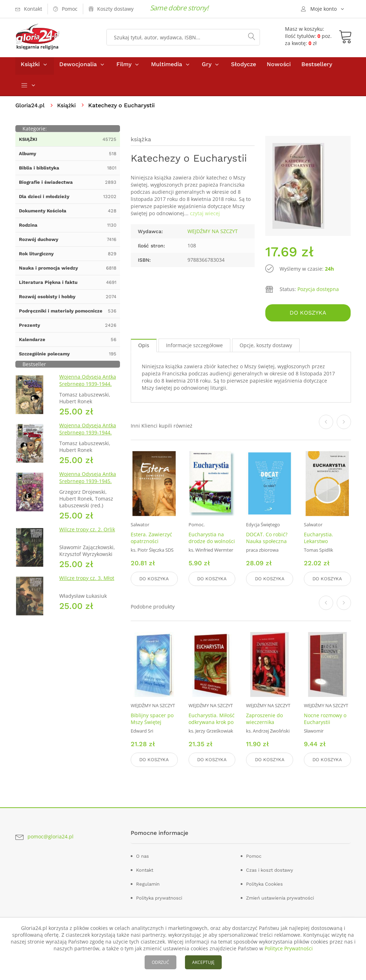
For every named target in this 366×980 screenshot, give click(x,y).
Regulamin (148, 884)
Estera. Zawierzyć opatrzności (151, 540)
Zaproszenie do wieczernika (264, 719)
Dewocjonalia (78, 67)
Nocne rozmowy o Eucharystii (325, 719)
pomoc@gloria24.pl (51, 836)
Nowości (279, 67)
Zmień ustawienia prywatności (280, 898)
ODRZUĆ (161, 962)
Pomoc (254, 856)
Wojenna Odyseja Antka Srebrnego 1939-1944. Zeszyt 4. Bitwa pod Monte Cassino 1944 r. (88, 439)
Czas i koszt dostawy (270, 870)
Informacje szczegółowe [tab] (194, 347)
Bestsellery (317, 67)
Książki (30, 67)
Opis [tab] (144, 347)
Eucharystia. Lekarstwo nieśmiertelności (324, 543)
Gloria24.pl (31, 109)
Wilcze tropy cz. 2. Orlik (87, 533)
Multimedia (167, 67)
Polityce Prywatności (289, 948)
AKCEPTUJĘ (203, 962)
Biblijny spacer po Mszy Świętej (152, 719)
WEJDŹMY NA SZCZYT (213, 234)
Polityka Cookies (264, 884)
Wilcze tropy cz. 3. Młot (87, 581)
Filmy (124, 67)
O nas (142, 856)
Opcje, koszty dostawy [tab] (266, 347)
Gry (207, 67)
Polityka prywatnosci (159, 898)
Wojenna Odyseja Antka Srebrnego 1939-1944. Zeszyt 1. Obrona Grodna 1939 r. (89, 391)
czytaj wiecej (205, 216)
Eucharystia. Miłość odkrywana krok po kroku (212, 723)
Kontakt (145, 870)
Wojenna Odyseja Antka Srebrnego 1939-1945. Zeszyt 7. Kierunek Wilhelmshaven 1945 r (88, 488)
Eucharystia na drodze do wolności (212, 540)
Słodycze (244, 67)
